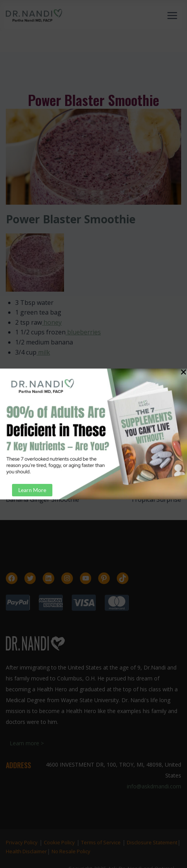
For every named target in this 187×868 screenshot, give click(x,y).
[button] (184, 372)
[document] (93, 434)
